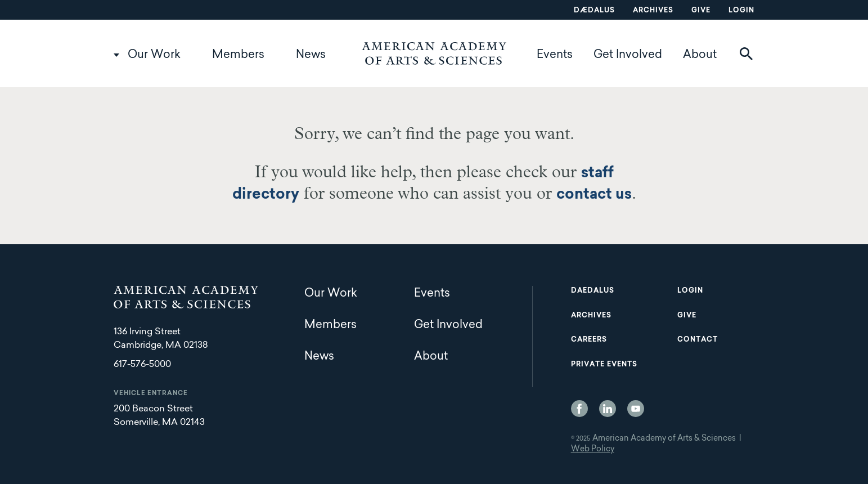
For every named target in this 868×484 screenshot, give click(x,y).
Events (555, 55)
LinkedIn (608, 409)
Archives (653, 11)
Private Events (604, 365)
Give (701, 11)
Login (741, 11)
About (700, 55)
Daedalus (593, 291)
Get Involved (628, 55)
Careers (589, 340)
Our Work (154, 55)
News (311, 55)
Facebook (579, 409)
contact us (594, 195)
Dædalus (594, 11)
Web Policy (593, 450)
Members (238, 55)
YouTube (636, 409)
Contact (698, 340)
